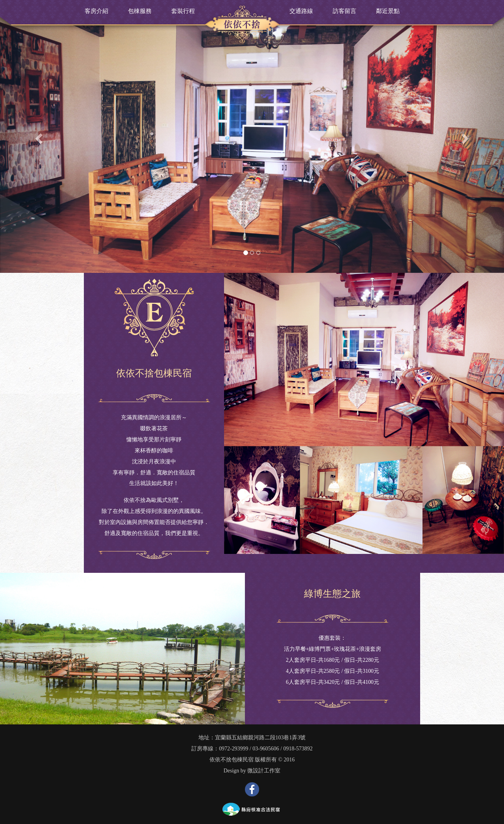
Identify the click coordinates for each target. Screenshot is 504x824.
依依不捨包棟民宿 (232, 760)
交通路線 (301, 11)
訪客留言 (345, 11)
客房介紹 (96, 11)
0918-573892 (298, 749)
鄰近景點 (388, 11)
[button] (38, 136)
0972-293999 (233, 749)
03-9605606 (266, 749)
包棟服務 (140, 11)
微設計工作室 (264, 771)
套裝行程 (183, 11)
